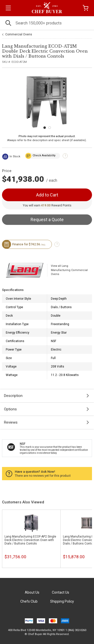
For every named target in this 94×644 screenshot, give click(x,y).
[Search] (47, 23)
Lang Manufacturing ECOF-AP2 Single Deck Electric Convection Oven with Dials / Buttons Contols (30, 540)
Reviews (11, 422)
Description (13, 396)
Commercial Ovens (19, 34)
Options (10, 409)
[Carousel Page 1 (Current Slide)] (45, 128)
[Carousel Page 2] (50, 128)
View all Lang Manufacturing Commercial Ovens (69, 270)
